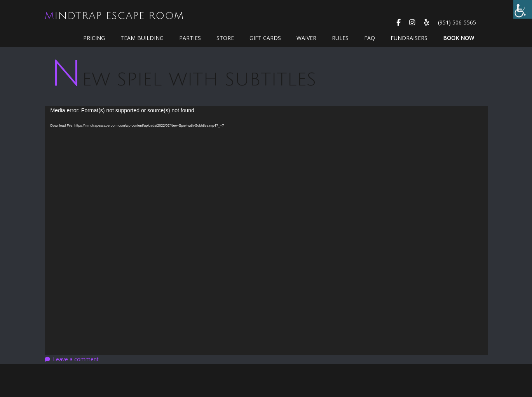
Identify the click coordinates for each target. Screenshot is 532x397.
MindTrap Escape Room (114, 16)
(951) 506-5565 (457, 22)
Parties (190, 38)
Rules (340, 38)
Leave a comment (76, 359)
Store (225, 38)
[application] (266, 231)
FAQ (370, 38)
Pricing (94, 38)
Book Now (459, 38)
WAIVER (306, 38)
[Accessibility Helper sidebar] (523, 9)
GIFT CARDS (265, 38)
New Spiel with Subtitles (183, 80)
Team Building (142, 38)
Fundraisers (409, 38)
